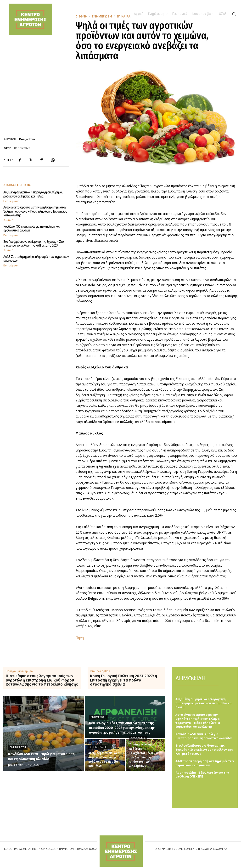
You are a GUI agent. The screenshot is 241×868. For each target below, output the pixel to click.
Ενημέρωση (11, 201)
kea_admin (27, 139)
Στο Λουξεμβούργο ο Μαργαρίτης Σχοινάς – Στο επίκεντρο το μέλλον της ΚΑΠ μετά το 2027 (34, 244)
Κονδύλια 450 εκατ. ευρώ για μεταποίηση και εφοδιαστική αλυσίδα (31, 228)
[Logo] (121, 851)
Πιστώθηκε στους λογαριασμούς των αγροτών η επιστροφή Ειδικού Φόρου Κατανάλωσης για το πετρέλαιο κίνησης (42, 680)
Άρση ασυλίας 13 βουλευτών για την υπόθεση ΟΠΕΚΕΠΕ (202, 775)
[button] (234, 14)
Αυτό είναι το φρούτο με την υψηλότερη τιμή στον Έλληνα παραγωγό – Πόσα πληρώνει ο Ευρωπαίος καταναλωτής (35, 211)
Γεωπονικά (138, 738)
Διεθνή (8, 220)
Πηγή (80, 638)
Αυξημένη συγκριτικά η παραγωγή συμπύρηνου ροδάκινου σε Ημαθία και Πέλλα (33, 194)
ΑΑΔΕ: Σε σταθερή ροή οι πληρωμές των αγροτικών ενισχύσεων (36, 259)
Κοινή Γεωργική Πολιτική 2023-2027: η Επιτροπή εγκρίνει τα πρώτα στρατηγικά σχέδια (123, 680)
